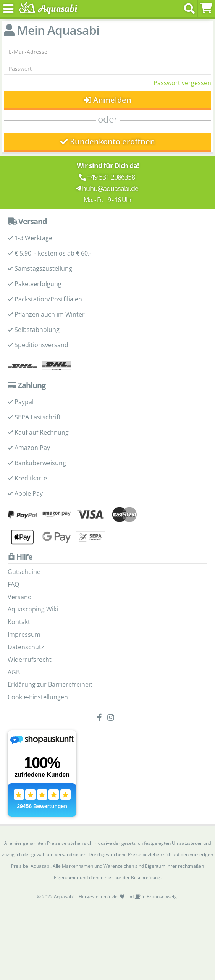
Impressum (24, 634)
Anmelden (107, 100)
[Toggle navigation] (9, 9)
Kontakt (19, 622)
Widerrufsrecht (30, 660)
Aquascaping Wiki (33, 609)
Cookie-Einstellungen (38, 697)
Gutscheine (24, 572)
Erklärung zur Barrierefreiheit (50, 684)
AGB (14, 672)
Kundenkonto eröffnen (108, 142)
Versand (20, 597)
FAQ (13, 584)
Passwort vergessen (182, 83)
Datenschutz (26, 647)
